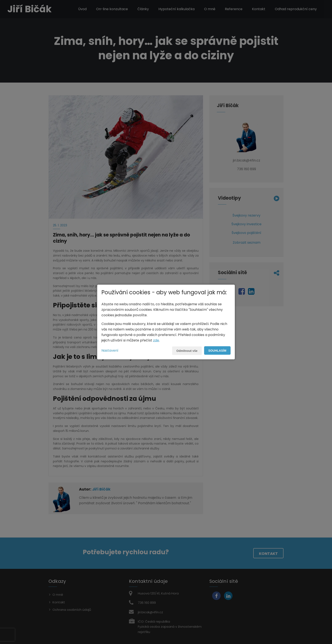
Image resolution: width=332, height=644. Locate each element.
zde (156, 340)
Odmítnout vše (187, 351)
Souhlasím (217, 350)
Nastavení (110, 350)
